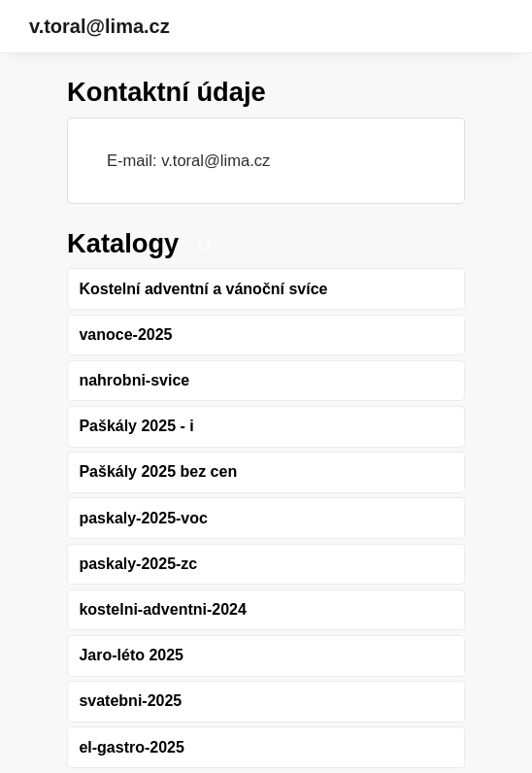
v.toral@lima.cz (100, 26)
